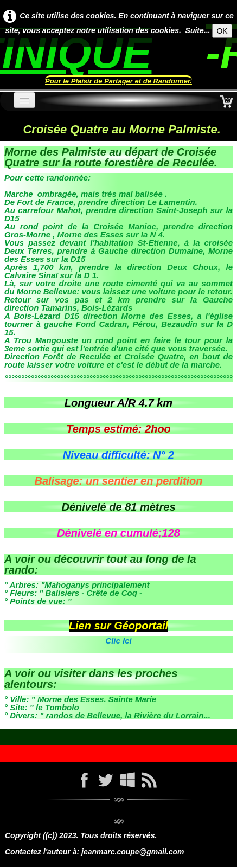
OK (222, 31)
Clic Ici (118, 641)
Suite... (198, 30)
